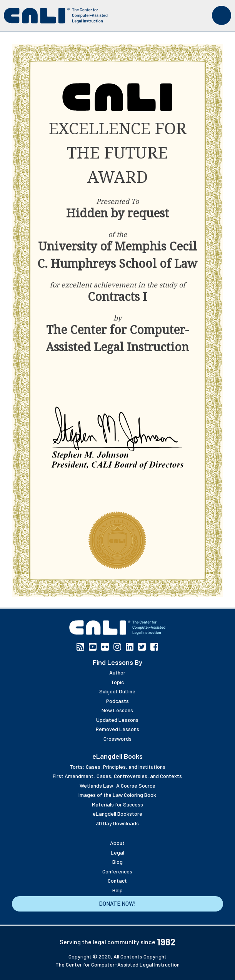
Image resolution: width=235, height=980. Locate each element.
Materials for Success (117, 804)
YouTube (93, 647)
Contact (117, 881)
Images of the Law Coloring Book (117, 795)
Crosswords (117, 739)
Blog (117, 862)
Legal (117, 852)
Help (117, 890)
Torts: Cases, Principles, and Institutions (117, 767)
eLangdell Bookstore (117, 814)
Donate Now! (117, 903)
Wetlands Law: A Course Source (117, 786)
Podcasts (117, 701)
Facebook (154, 647)
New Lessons (117, 710)
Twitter (142, 647)
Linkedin (130, 647)
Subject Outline (117, 691)
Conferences (117, 871)
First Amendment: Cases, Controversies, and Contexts (117, 776)
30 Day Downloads (117, 823)
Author (117, 672)
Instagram (117, 647)
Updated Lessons (117, 720)
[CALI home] (56, 16)
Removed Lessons (117, 729)
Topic (117, 682)
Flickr (105, 647)
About (117, 843)
